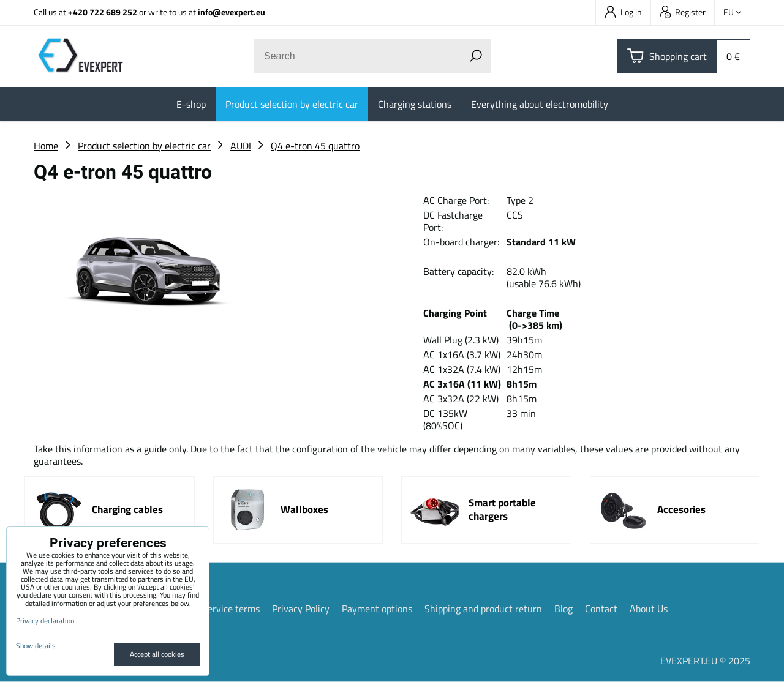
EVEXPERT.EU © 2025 (705, 661)
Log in (623, 12)
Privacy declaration (45, 620)
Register (683, 12)
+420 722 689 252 (103, 12)
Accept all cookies (157, 654)
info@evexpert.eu (232, 12)
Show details (36, 646)
